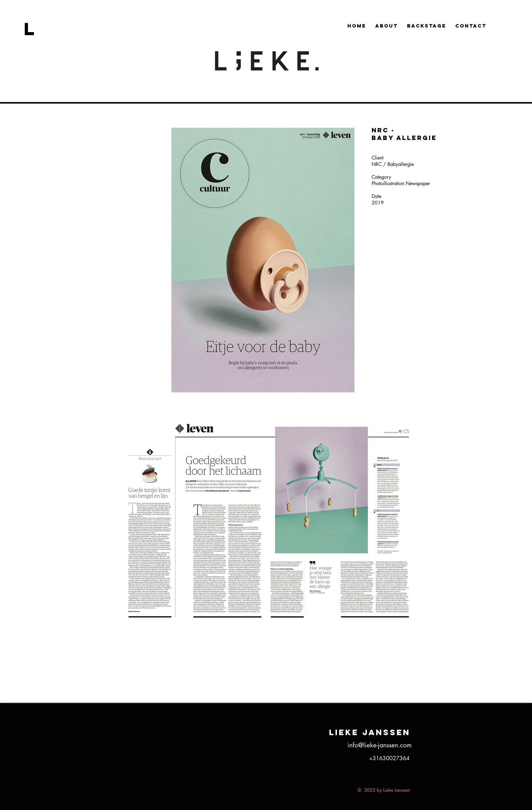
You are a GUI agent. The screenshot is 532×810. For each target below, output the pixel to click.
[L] (37, 29)
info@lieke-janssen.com (380, 745)
